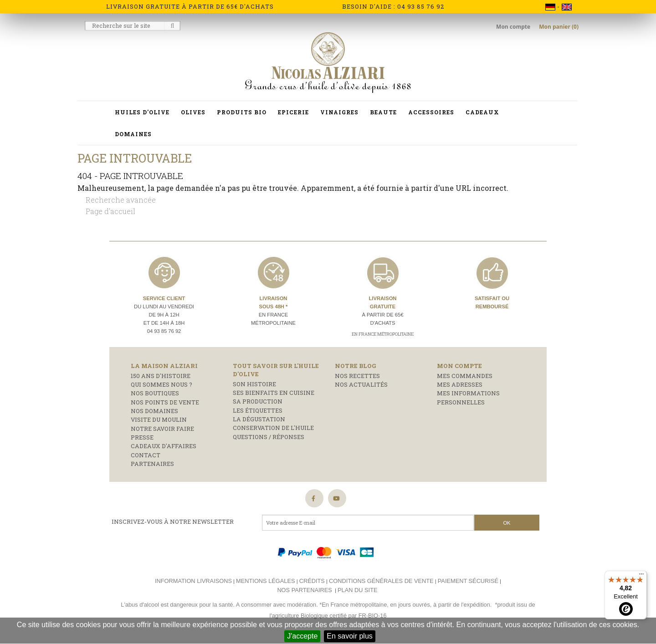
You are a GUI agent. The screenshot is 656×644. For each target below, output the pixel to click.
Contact (146, 455)
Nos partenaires (304, 590)
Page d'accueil (110, 211)
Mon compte (514, 27)
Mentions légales (265, 581)
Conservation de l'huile (273, 428)
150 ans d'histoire (161, 376)
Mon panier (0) (559, 27)
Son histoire (254, 384)
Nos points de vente (165, 402)
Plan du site (357, 590)
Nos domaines (154, 411)
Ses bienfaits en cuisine (274, 393)
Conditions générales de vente (381, 581)
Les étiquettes (258, 410)
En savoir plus (350, 636)
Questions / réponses (269, 437)
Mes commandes (465, 376)
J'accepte (302, 636)
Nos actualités (361, 384)
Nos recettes (357, 376)
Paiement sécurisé (468, 581)
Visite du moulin (159, 419)
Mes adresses (460, 384)
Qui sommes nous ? (161, 384)
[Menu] (641, 576)
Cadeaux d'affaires (164, 446)
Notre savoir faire (162, 429)
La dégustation (259, 419)
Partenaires (152, 464)
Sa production (258, 401)
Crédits (312, 581)
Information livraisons (193, 581)
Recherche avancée (121, 200)
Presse (142, 437)
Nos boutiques (155, 393)
